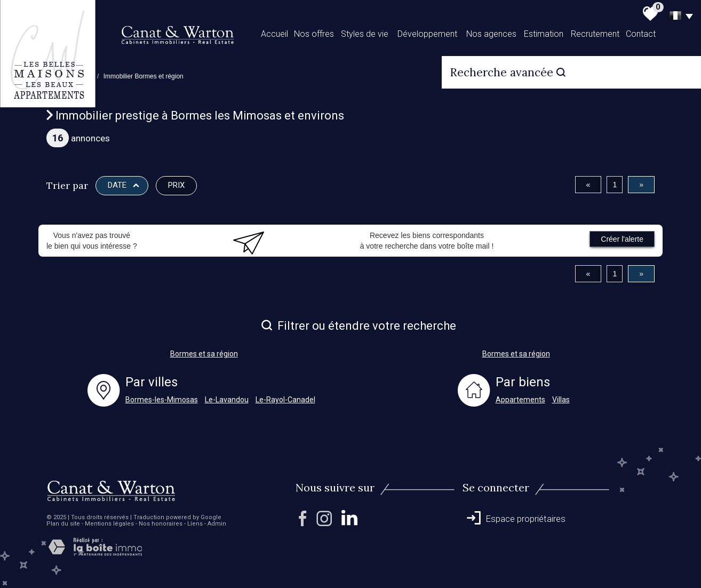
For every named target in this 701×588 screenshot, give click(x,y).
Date (124, 185)
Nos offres (314, 34)
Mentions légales (109, 524)
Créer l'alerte (622, 239)
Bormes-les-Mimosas (162, 400)
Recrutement (595, 34)
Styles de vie (365, 34)
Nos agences (491, 34)
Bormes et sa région (204, 354)
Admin (217, 524)
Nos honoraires (161, 524)
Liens (195, 524)
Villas (561, 400)
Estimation (544, 34)
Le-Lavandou (227, 400)
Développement (427, 34)
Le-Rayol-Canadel (285, 400)
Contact (641, 34)
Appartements (520, 400)
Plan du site (63, 524)
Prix (176, 185)
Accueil (274, 34)
